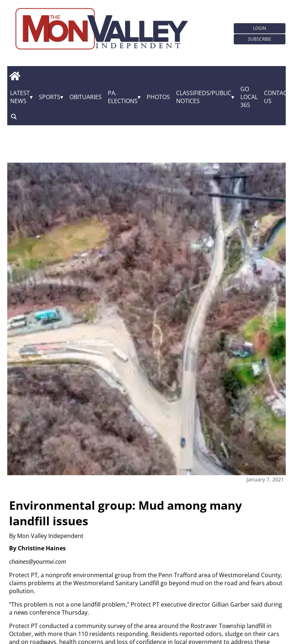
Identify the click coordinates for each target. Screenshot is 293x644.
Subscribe (260, 39)
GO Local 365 (249, 97)
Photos (158, 97)
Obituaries (86, 97)
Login (260, 28)
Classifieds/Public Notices (204, 97)
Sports (50, 97)
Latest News (20, 97)
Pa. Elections (123, 97)
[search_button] (14, 116)
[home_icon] (15, 76)
